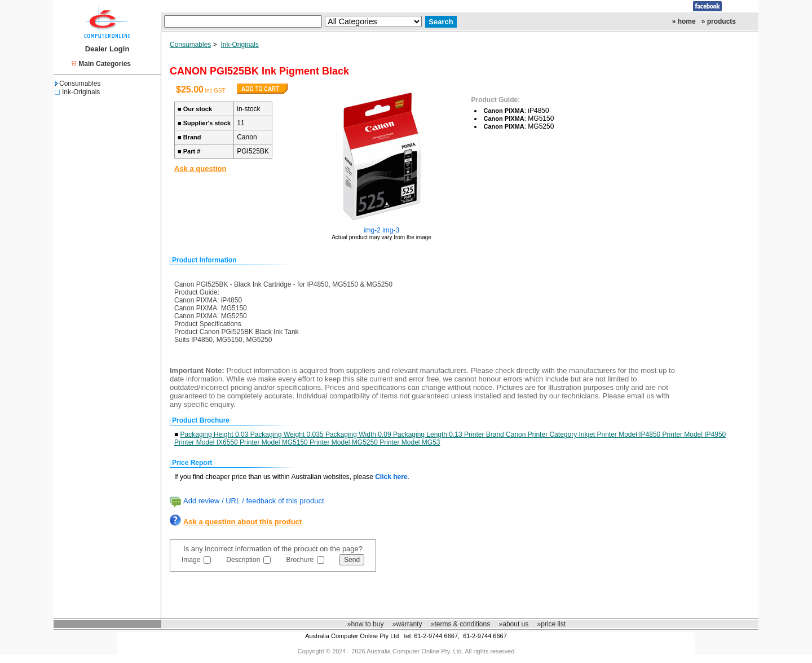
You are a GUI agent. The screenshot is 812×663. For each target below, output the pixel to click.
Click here (391, 477)
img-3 (391, 230)
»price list (552, 624)
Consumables (78, 84)
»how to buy (366, 624)
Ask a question (200, 168)
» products (719, 21)
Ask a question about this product (242, 522)
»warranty (407, 624)
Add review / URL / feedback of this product (254, 501)
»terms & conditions (460, 624)
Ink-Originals (81, 92)
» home (684, 21)
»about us (514, 624)
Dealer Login (107, 49)
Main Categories (105, 64)
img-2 (372, 230)
